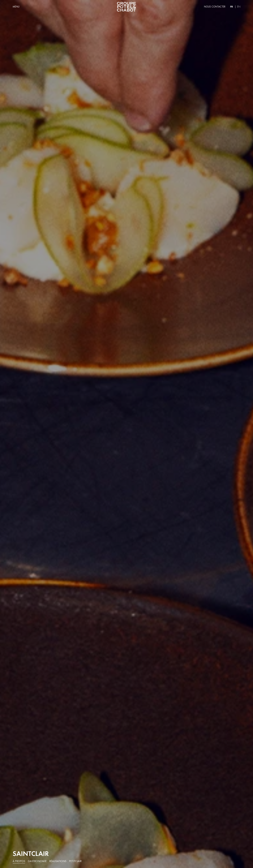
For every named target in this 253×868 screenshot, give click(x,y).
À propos (19, 861)
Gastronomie (37, 861)
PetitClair (75, 861)
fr (232, 7)
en (239, 7)
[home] (127, 7)
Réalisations (58, 861)
